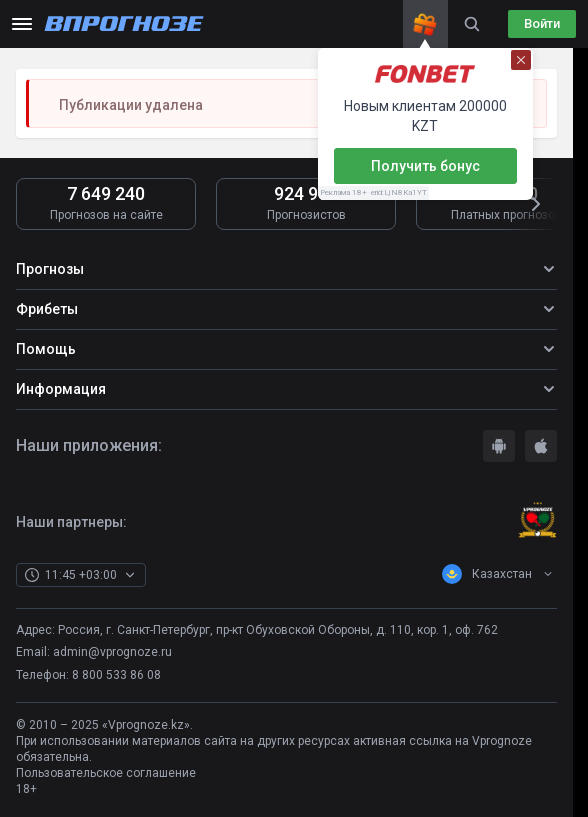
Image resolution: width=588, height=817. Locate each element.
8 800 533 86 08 (116, 675)
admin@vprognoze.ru (112, 652)
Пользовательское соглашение (106, 773)
